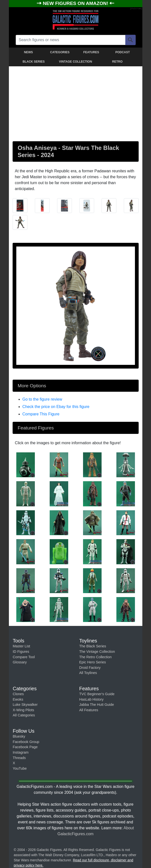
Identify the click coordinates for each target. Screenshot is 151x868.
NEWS (28, 52)
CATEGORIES (60, 52)
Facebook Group (26, 742)
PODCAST (123, 52)
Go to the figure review (42, 399)
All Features (89, 710)
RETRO (117, 62)
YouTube (20, 768)
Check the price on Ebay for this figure (56, 407)
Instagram (21, 752)
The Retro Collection (96, 657)
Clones (18, 694)
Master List (22, 646)
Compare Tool (24, 657)
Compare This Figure (41, 414)
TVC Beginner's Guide (97, 694)
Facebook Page (25, 747)
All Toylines (88, 673)
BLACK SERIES (33, 62)
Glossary (20, 662)
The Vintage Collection (97, 652)
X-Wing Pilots (23, 710)
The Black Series (93, 646)
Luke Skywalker (25, 705)
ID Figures (21, 652)
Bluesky (19, 736)
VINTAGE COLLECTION (76, 62)
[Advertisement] (76, 103)
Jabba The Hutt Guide (97, 705)
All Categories (24, 715)
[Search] (130, 40)
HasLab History (91, 699)
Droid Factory (90, 668)
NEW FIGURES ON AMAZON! (76, 3)
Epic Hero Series (93, 662)
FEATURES (91, 52)
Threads (19, 758)
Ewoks (18, 699)
